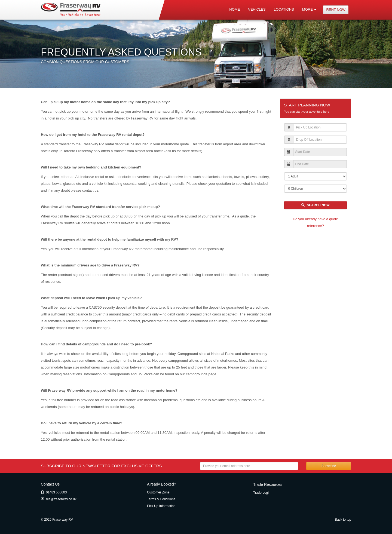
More (309, 9)
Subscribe (329, 466)
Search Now (316, 205)
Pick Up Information (161, 506)
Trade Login (262, 493)
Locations (284, 9)
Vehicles (257, 9)
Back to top (343, 520)
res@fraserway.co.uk (59, 499)
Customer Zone (158, 492)
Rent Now (336, 10)
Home (235, 9)
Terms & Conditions (161, 499)
